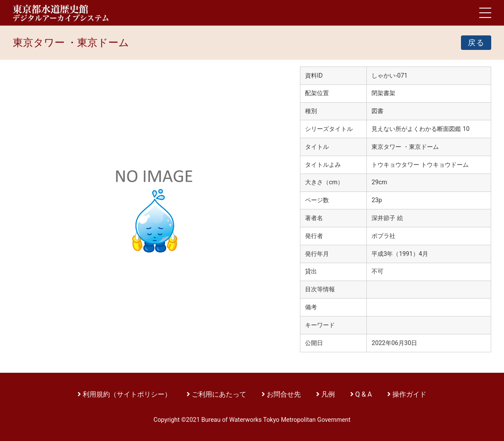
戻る (476, 43)
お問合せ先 (284, 394)
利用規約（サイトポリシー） (127, 394)
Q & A (364, 394)
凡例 (328, 394)
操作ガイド (409, 394)
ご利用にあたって (220, 394)
